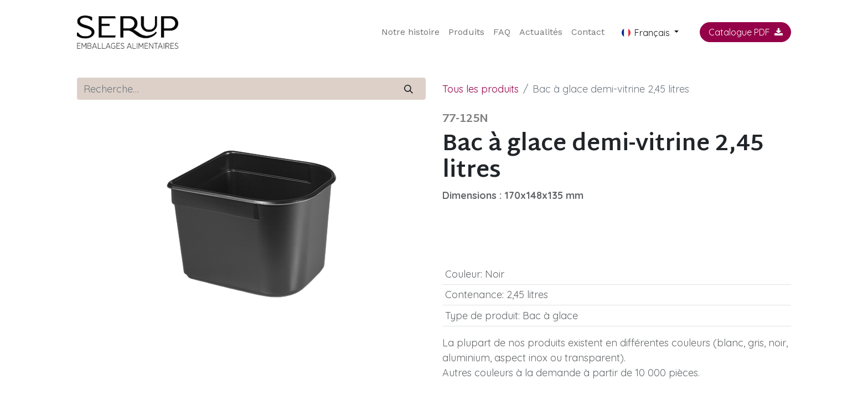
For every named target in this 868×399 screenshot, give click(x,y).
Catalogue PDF (746, 32)
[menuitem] (410, 32)
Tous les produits (480, 89)
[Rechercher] (409, 89)
